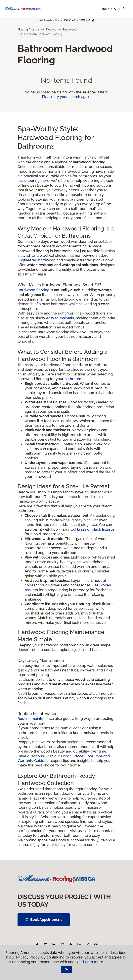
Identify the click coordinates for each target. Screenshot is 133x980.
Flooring (51, 29)
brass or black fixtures (96, 529)
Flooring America (28, 29)
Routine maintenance (36, 719)
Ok (67, 969)
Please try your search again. (67, 97)
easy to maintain (60, 318)
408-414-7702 (111, 9)
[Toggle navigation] (124, 9)
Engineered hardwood (37, 260)
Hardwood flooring (33, 290)
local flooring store (33, 181)
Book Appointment (44, 920)
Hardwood (70, 29)
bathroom (73, 379)
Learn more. (93, 962)
